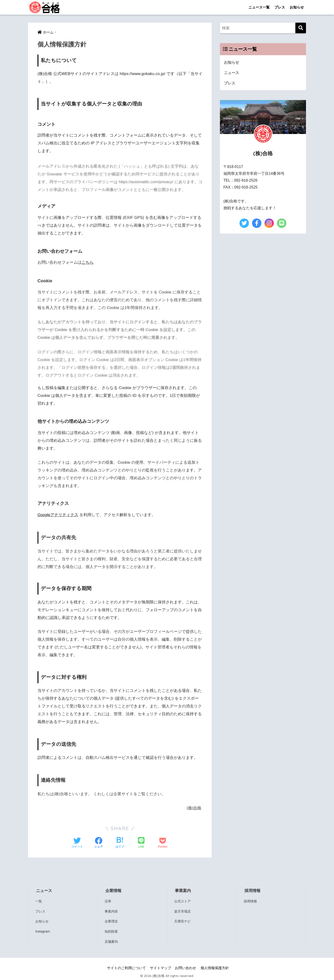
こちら (88, 265)
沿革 (108, 901)
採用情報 (251, 901)
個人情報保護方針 (215, 967)
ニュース (232, 73)
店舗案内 (111, 941)
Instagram (43, 931)
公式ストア (182, 901)
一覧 (39, 901)
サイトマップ (161, 967)
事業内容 (111, 911)
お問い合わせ (186, 967)
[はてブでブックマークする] (120, 843)
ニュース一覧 (259, 7)
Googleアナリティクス (58, 517)
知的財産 (111, 931)
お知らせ (297, 7)
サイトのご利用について (126, 967)
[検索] (301, 28)
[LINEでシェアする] (141, 843)
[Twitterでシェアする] (77, 843)
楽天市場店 (182, 911)
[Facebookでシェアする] (99, 843)
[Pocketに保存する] (163, 843)
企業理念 (111, 921)
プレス (280, 7)
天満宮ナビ (182, 921)
